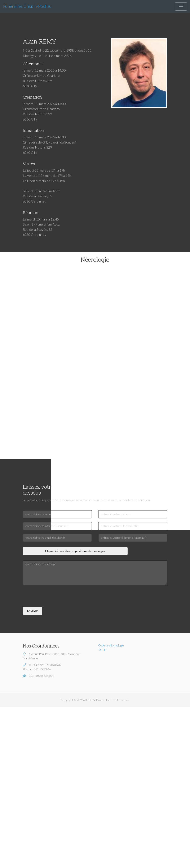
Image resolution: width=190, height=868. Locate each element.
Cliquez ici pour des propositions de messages (75, 551)
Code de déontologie (111, 645)
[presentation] (55, 597)
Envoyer (33, 611)
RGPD (102, 650)
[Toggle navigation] (181, 6)
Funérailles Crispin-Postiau (27, 6)
